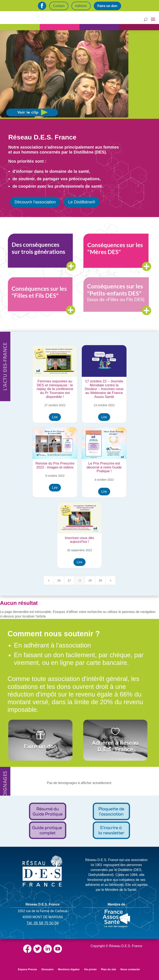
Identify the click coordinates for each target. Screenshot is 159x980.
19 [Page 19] (90, 580)
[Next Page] (111, 580)
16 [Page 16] (59, 580)
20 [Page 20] (100, 580)
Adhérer (81, 6)
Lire (55, 417)
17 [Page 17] (69, 580)
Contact (59, 6)
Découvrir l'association (35, 202)
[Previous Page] (49, 580)
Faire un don (107, 6)
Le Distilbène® (82, 202)
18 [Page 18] (80, 580)
